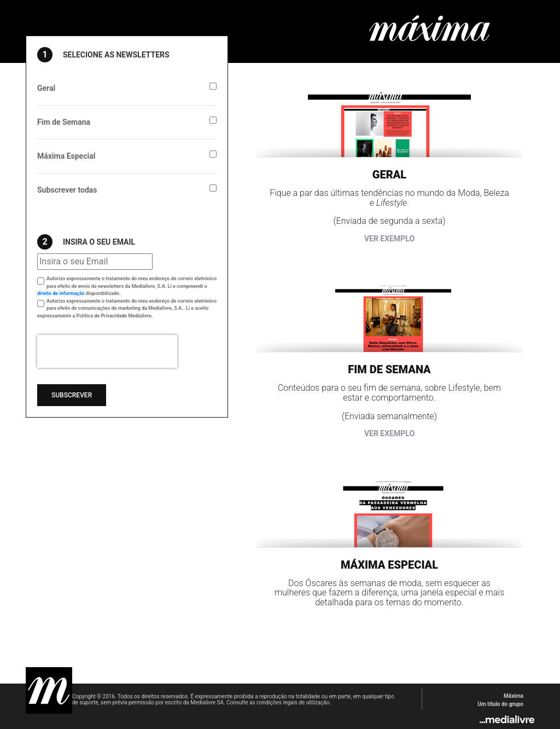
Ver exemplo (389, 239)
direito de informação (61, 293)
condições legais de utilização (293, 702)
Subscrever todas (67, 190)
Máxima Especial (66, 156)
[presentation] (107, 351)
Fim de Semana (64, 122)
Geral (46, 88)
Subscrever (72, 395)
